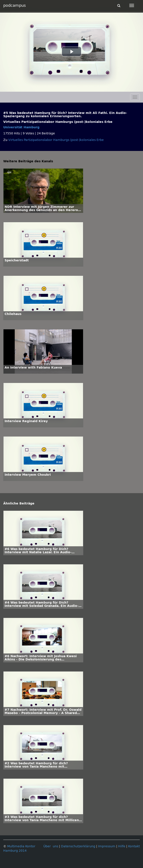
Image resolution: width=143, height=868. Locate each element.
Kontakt (134, 846)
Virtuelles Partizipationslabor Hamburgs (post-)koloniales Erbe (56, 140)
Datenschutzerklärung (78, 846)
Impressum (107, 846)
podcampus (14, 5)
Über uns (51, 846)
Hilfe (122, 846)
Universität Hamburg (21, 127)
